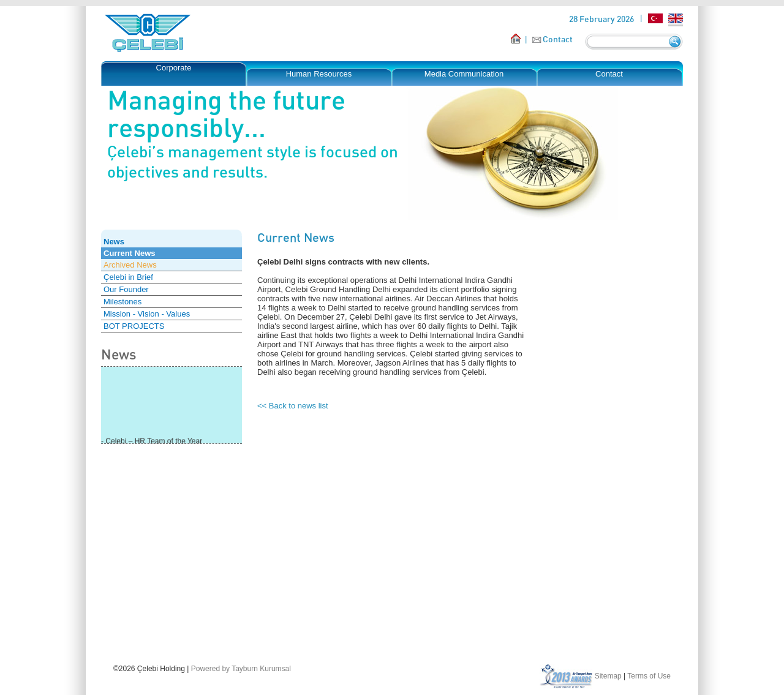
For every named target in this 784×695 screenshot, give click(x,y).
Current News (130, 253)
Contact (558, 39)
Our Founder (126, 289)
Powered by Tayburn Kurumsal (241, 669)
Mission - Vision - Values (147, 314)
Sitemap (608, 676)
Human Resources (319, 74)
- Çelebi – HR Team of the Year (152, 442)
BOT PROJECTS (134, 326)
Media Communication (464, 74)
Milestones (123, 302)
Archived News (130, 265)
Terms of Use (649, 676)
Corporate (174, 68)
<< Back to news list (293, 406)
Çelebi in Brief (128, 277)
